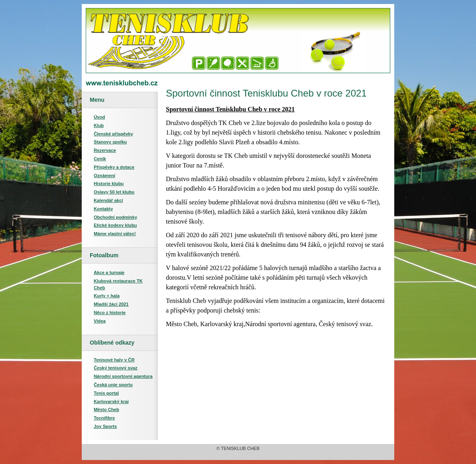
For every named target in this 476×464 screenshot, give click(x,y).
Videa (100, 321)
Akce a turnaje (109, 272)
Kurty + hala (107, 296)
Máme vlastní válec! (115, 234)
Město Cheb (106, 410)
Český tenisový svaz (116, 368)
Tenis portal (106, 393)
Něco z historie (110, 313)
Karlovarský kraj (111, 401)
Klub (99, 125)
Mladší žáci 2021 (111, 304)
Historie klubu (109, 184)
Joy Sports (105, 426)
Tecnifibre (104, 418)
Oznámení (104, 176)
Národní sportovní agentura (123, 376)
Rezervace (105, 150)
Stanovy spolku (110, 142)
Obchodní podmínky (115, 217)
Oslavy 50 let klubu (114, 192)
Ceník (100, 159)
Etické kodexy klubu (115, 225)
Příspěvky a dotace (114, 167)
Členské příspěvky (113, 134)
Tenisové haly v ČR (114, 360)
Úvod (99, 117)
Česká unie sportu (113, 385)
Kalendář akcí (108, 200)
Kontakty (103, 209)
